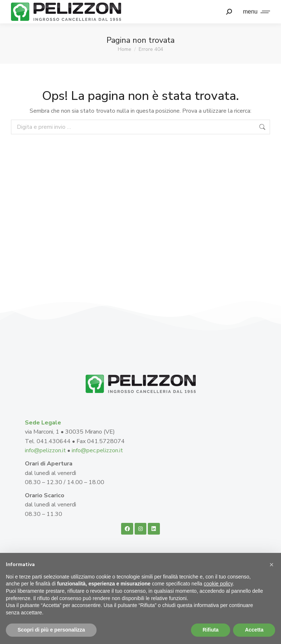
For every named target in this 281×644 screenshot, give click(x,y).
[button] (271, 565)
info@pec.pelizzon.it (97, 450)
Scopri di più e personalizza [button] (51, 630)
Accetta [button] (254, 630)
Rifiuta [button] (211, 630)
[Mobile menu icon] (255, 12)
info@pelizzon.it (46, 450)
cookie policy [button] (218, 584)
